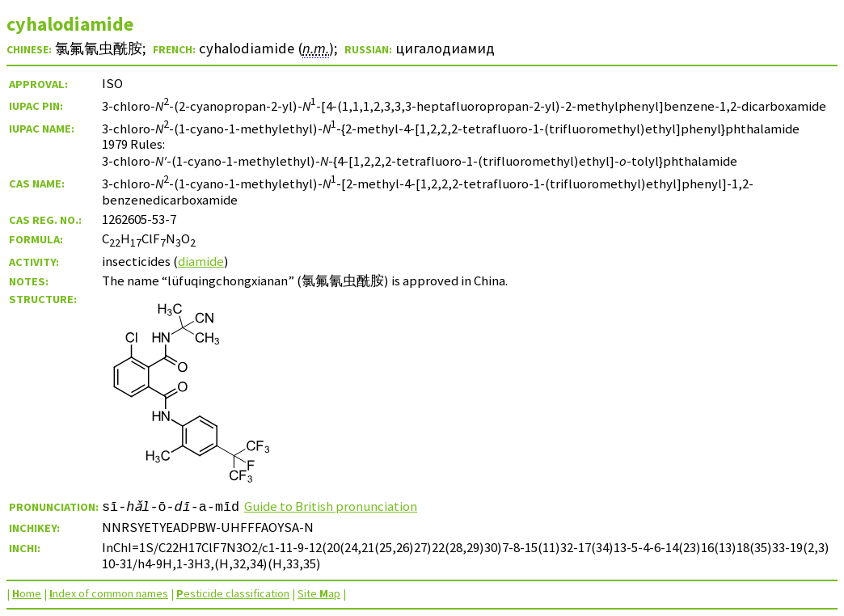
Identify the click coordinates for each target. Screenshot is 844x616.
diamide (201, 261)
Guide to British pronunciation (331, 506)
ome (27, 593)
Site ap (319, 593)
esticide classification (233, 593)
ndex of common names (109, 593)
